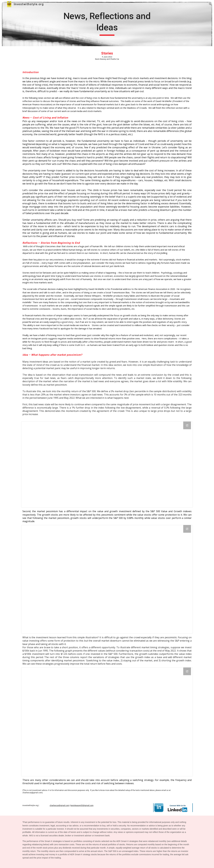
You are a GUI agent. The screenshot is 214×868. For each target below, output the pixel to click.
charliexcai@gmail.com (59, 805)
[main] (107, 23)
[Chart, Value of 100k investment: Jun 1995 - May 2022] (107, 722)
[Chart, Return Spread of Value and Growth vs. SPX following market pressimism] (107, 579)
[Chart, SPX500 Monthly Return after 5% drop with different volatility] (107, 465)
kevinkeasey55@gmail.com (82, 805)
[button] (210, 4)
